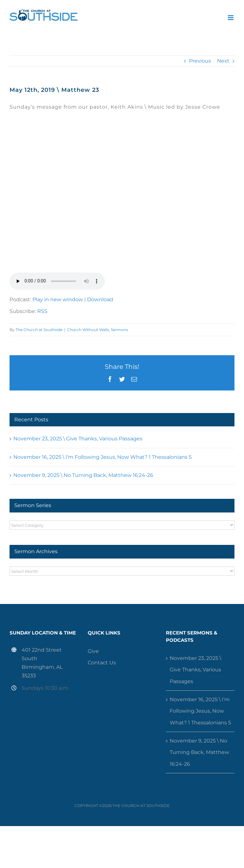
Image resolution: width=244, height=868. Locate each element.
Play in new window (58, 299)
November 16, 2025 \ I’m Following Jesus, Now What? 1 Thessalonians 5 (102, 457)
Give (93, 651)
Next (223, 61)
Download (100, 299)
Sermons (119, 330)
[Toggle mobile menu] (231, 18)
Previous (200, 61)
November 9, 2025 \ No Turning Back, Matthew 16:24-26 (83, 475)
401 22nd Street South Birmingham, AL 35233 (42, 663)
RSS (42, 311)
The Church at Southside (39, 330)
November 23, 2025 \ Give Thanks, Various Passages (78, 439)
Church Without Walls (88, 330)
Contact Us (102, 663)
